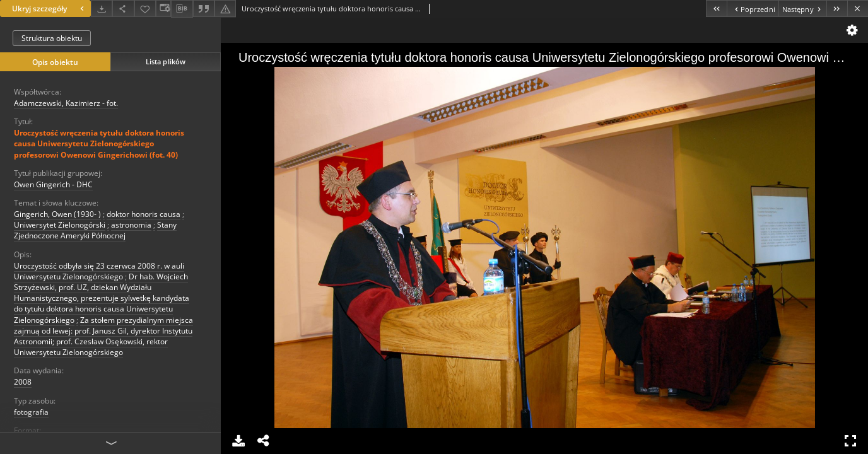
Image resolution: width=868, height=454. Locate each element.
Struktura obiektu (52, 38)
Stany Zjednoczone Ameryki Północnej (95, 230)
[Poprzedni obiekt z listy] (752, 9)
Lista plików (166, 61)
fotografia (31, 412)
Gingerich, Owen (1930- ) (57, 214)
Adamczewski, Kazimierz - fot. (66, 103)
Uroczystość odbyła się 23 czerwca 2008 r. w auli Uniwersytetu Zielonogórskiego (99, 271)
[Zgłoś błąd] (225, 9)
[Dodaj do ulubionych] (145, 9)
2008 (23, 382)
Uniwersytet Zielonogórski (60, 225)
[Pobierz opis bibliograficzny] (182, 9)
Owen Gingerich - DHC (53, 184)
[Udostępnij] (123, 9)
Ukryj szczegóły (50, 9)
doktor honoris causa (144, 214)
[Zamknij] (858, 9)
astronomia (131, 225)
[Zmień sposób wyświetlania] (163, 9)
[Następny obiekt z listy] (802, 9)
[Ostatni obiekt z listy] (837, 9)
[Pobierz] (102, 9)
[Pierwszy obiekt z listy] (716, 9)
